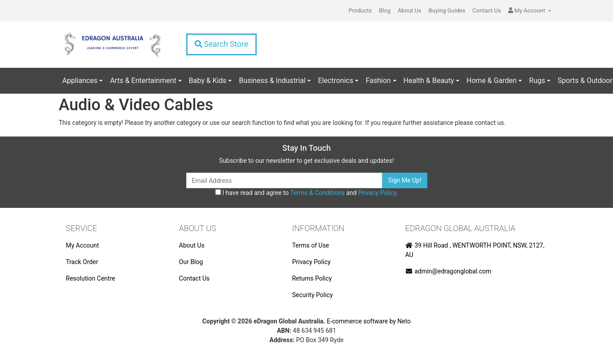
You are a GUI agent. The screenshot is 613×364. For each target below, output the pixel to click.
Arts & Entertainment (143, 81)
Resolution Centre (91, 278)
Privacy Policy (377, 193)
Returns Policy (312, 278)
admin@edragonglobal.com (448, 271)
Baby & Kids (208, 81)
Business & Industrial (272, 81)
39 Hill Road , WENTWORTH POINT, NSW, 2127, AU (475, 250)
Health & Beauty (429, 81)
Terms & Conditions (317, 193)
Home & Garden (492, 81)
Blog (385, 10)
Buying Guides (447, 10)
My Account (83, 245)
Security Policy (312, 295)
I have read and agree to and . (307, 193)
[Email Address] (284, 180)
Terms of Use (311, 245)
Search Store (221, 44)
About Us (410, 10)
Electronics (336, 81)
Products (360, 10)
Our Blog (191, 262)
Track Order (82, 262)
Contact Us (487, 10)
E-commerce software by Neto (369, 321)
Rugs (537, 81)
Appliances (80, 81)
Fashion (378, 81)
